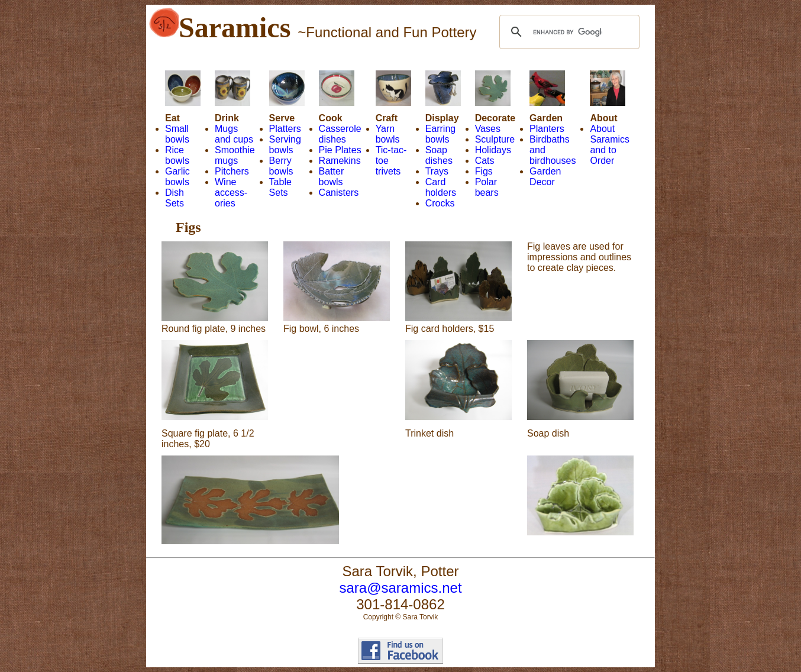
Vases (488, 129)
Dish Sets (175, 198)
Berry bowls (281, 166)
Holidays (493, 150)
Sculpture (495, 139)
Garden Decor (545, 177)
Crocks (440, 203)
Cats (485, 161)
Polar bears (487, 187)
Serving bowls (285, 145)
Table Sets (280, 187)
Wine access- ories (231, 193)
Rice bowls (177, 155)
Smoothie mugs (235, 155)
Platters (285, 129)
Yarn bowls (388, 134)
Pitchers (232, 171)
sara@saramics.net (400, 588)
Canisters (339, 193)
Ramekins (340, 161)
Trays (437, 171)
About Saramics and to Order (610, 145)
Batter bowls (332, 177)
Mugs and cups (234, 134)
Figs (484, 171)
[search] (568, 32)
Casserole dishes (340, 134)
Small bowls (177, 134)
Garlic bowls (177, 177)
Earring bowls (441, 134)
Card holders (441, 187)
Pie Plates (340, 150)
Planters (547, 129)
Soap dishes (439, 155)
